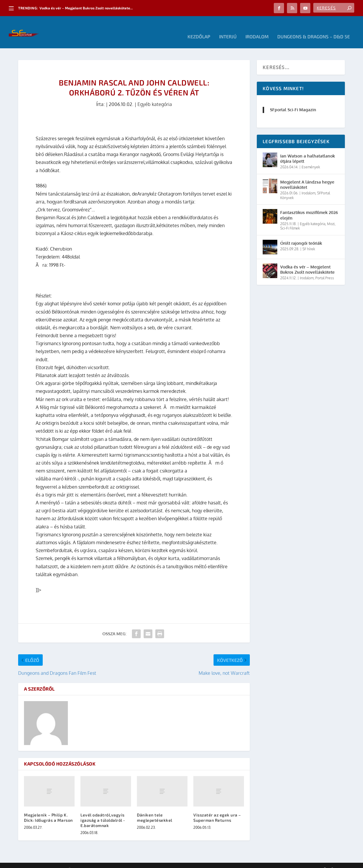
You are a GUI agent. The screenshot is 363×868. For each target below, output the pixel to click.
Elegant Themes (50, 861)
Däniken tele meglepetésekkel (155, 809)
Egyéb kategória (155, 95)
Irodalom (257, 28)
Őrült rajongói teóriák (301, 234)
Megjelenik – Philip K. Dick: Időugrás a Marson (48, 809)
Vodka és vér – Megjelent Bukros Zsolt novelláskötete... (86, 8)
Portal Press (325, 269)
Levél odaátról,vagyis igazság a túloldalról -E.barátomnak (103, 811)
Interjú (228, 28)
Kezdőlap (199, 28)
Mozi (331, 215)
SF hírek (309, 240)
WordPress (101, 861)
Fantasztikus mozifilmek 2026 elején (309, 206)
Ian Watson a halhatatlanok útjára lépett (308, 150)
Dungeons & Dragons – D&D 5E (314, 28)
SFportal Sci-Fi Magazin (293, 101)
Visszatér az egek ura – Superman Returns (217, 809)
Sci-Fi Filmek (290, 219)
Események (311, 158)
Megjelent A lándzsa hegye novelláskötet (307, 176)
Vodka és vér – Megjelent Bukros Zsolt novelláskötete (307, 261)
